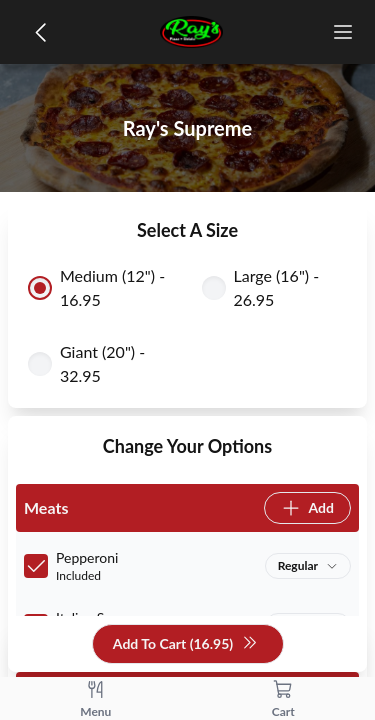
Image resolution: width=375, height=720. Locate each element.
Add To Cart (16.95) (185, 644)
